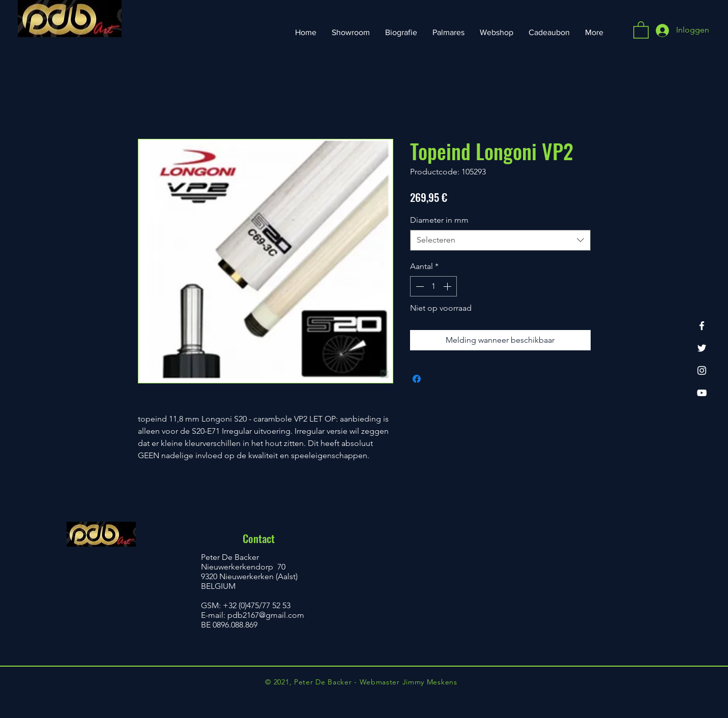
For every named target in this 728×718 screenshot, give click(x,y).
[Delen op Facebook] (417, 379)
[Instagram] (702, 370)
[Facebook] (702, 326)
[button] (641, 29)
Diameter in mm (439, 220)
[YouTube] (702, 393)
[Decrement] (419, 286)
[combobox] (500, 240)
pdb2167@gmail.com (266, 615)
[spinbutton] (433, 286)
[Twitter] (702, 348)
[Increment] (448, 286)
